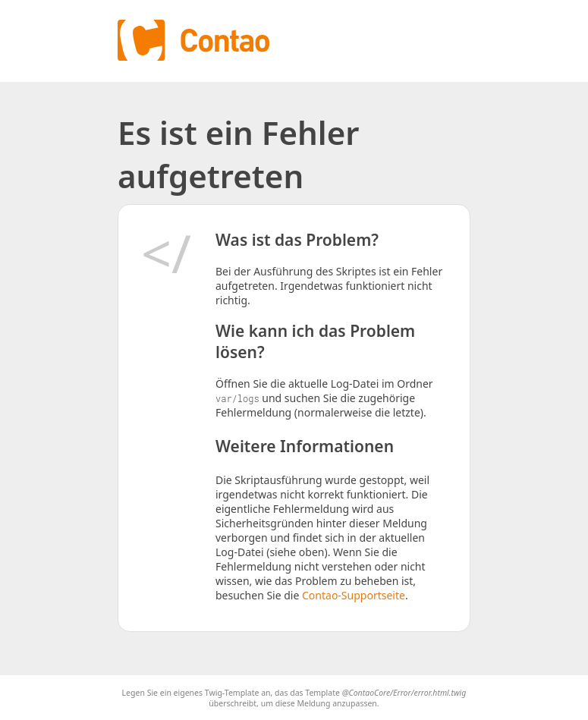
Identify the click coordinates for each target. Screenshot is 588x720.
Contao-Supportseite (354, 595)
